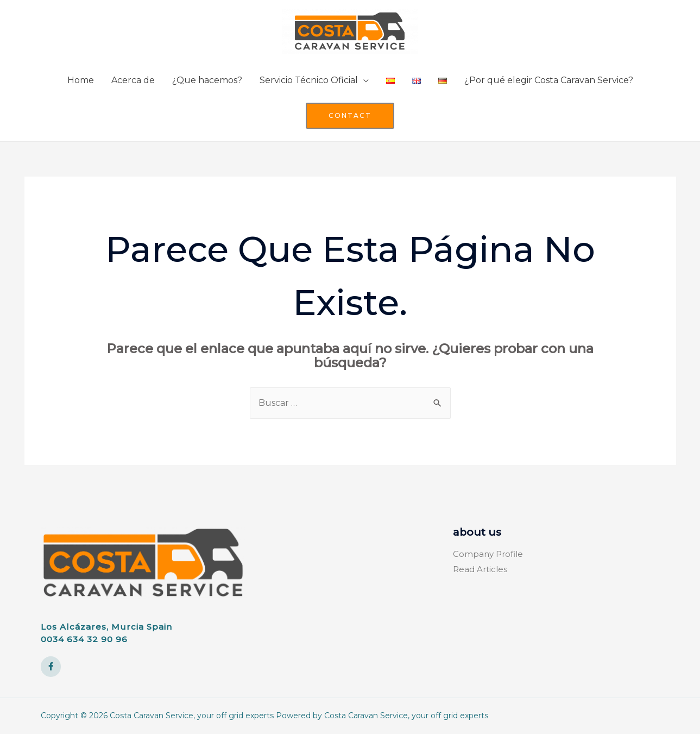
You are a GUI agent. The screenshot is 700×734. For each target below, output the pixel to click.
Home (81, 80)
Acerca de (133, 80)
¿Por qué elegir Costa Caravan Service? (549, 80)
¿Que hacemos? (207, 80)
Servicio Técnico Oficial (309, 80)
